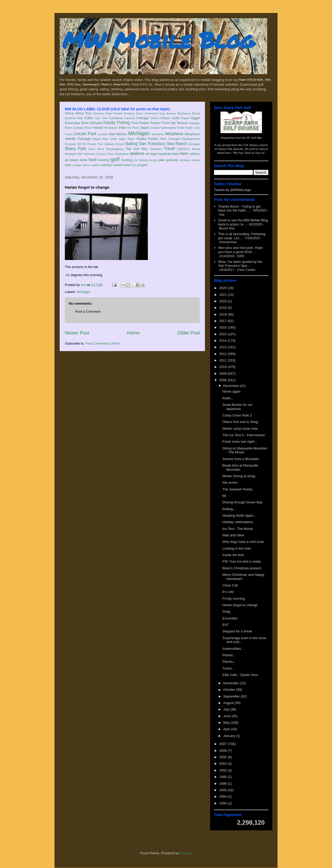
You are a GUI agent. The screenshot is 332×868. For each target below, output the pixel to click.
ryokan (77, 165)
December (232, 386)
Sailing (132, 144)
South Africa (96, 149)
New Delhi (110, 139)
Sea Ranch (177, 144)
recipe (196, 160)
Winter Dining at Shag (239, 476)
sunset (117, 165)
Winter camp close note (240, 429)
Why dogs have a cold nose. (243, 542)
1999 (223, 777)
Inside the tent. (233, 555)
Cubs (176, 118)
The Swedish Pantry (237, 489)
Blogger (186, 853)
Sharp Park (75, 149)
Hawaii (97, 128)
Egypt (195, 118)
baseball (164, 154)
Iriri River (133, 128)
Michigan (139, 133)
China (154, 118)
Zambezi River (105, 154)
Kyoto (189, 128)
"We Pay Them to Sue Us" (249, 153)
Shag (226, 611)
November (232, 683)
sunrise (106, 165)
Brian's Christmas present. (242, 568)
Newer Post (77, 333)
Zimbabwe (122, 154)
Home (133, 333)
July (227, 709)
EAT (225, 625)
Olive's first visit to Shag (240, 422)
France (155, 123)
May (227, 723)
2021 (223, 295)
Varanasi (89, 154)
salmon (87, 165)
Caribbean (116, 118)
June (227, 716)
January (230, 736)
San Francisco (152, 144)
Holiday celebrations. (238, 522)
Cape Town (101, 118)
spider (96, 165)
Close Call (230, 585)
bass (175, 154)
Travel (169, 149)
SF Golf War (254, 138)
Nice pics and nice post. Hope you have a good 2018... (240, 250)
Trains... (228, 668)
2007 (223, 744)
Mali (112, 134)
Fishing (123, 123)
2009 (223, 374)
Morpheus (174, 134)
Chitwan (165, 118)
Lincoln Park (85, 134)
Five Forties (140, 123)
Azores (171, 113)
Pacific (153, 139)
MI (224, 496)
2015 (223, 334)
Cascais (130, 118)
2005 (223, 757)
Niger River (127, 139)
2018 (223, 314)
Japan (145, 128)
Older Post (189, 333)
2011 (223, 360)
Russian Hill (73, 144)
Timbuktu (156, 149)
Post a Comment (88, 312)
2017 (223, 321)
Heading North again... (239, 515)
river (68, 165)
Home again (231, 391)
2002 (223, 770)
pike (162, 160)
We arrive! (230, 483)
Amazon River (134, 113)
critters (195, 154)
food (93, 160)
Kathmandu (168, 128)
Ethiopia (96, 123)
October (230, 690)
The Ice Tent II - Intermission (244, 435)
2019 (223, 308)
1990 (223, 803)
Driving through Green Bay (242, 502)
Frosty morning (234, 599)
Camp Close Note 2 (237, 415)
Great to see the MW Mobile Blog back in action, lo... (243, 222)
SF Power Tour (93, 144)
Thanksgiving (115, 149)
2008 (223, 380)
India (122, 128)
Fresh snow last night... (240, 442)
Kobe (181, 128)
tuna (134, 165)
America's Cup (155, 113)
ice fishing (141, 160)
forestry (104, 160)
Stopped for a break (237, 631)
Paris (163, 139)
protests (172, 160)
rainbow (185, 160)
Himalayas (111, 128)
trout (127, 165)
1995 (223, 790)
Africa (69, 113)
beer (184, 153)
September (232, 696)
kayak (153, 160)
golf (115, 159)
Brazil (196, 113)
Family (109, 123)
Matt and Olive (233, 535)
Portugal (174, 139)
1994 (223, 797)
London (103, 134)
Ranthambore (191, 139)
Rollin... (228, 398)
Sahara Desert (114, 144)
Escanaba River (77, 123)
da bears (72, 160)
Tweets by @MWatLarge (232, 190)
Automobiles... (233, 649)
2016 (223, 327)
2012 (223, 354)
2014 (223, 341)
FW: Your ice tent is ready (241, 561)
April (227, 729)
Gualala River (82, 128)
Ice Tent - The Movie (237, 529)
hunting (127, 160)
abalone (137, 153)
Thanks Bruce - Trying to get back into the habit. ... (239, 209)
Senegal (194, 144)
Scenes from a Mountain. (241, 459)
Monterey (158, 134)
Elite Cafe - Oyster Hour (240, 675)
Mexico (122, 134)
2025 (223, 288)
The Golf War (137, 149)
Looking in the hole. (237, 548)
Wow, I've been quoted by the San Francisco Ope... (240, 264)
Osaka (141, 139)
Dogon (185, 118)
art (148, 154)
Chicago (143, 118)
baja (154, 154)
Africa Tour (83, 113)
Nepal (97, 139)
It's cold (228, 592)
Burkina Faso (74, 118)
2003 (223, 764)
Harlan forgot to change (240, 605)
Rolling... (229, 509)
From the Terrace (175, 123)
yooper (142, 165)
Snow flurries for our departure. (237, 407)
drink (84, 160)
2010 (223, 367)
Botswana (184, 113)
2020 (223, 301)
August (229, 703)
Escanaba (230, 618)
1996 (223, 784)
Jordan (155, 128)
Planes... (229, 655)
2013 (223, 347)
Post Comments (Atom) (103, 343)
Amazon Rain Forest (108, 113)
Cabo (89, 118)
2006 (223, 751)
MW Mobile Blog (158, 40)
